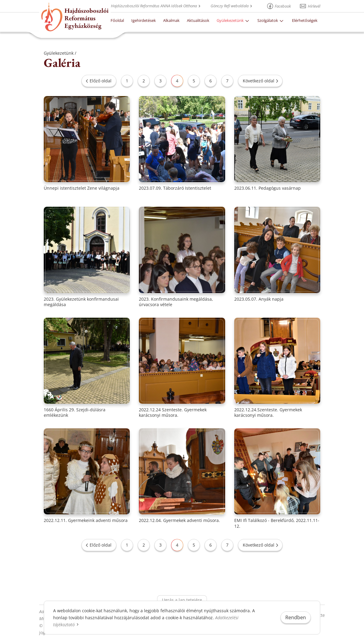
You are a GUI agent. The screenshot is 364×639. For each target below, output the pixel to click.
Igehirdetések (144, 20)
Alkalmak (171, 20)
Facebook (283, 6)
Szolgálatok (268, 20)
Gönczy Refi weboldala (230, 6)
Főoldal (117, 20)
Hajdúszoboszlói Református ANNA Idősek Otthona (154, 6)
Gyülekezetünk (230, 20)
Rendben (296, 617)
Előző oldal (101, 81)
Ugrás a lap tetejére (182, 600)
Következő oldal (259, 81)
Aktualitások (198, 20)
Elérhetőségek (305, 20)
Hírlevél (314, 6)
